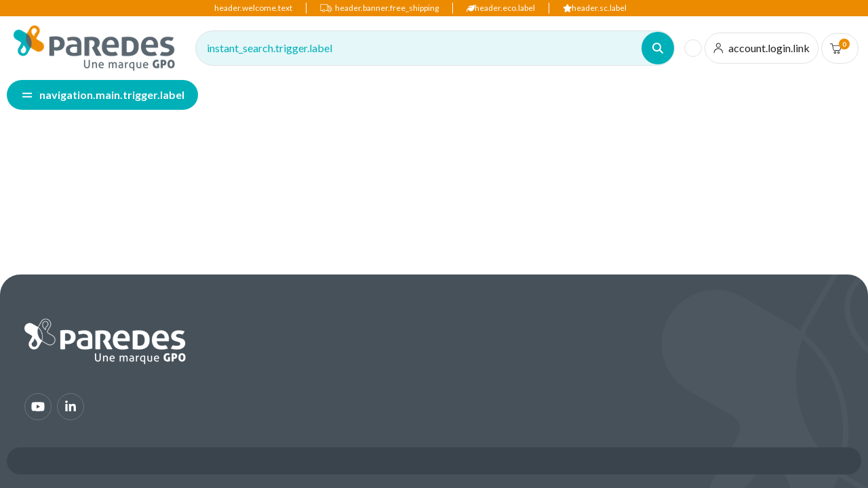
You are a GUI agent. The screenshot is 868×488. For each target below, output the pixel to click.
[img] (94, 48)
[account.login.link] (762, 48)
